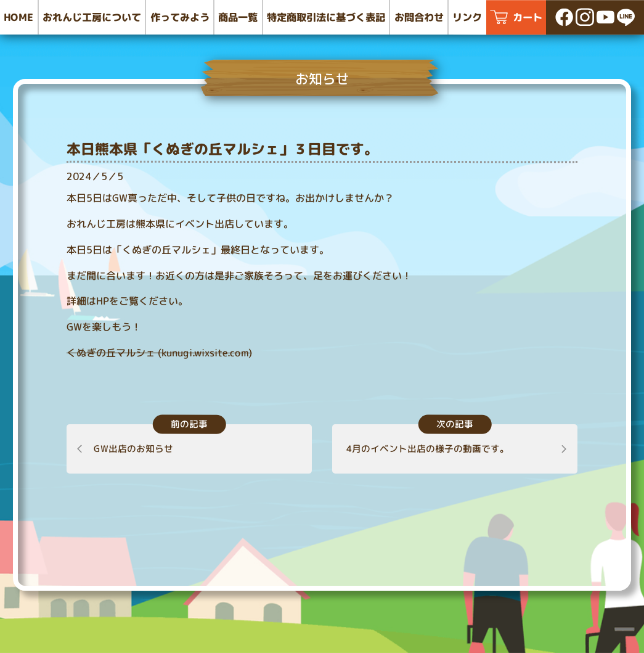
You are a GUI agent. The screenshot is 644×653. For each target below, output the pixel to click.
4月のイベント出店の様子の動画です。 (428, 449)
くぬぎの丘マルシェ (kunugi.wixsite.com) (159, 353)
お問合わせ (419, 17)
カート (528, 17)
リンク (467, 17)
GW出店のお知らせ (133, 449)
